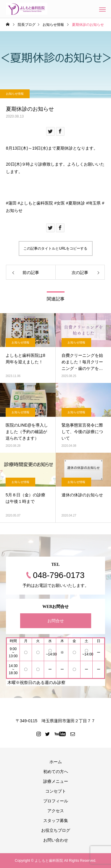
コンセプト (56, 791)
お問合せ (56, 621)
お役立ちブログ (56, 830)
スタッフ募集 (56, 821)
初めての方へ (56, 772)
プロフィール (56, 801)
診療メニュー (56, 781)
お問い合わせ (56, 840)
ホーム (56, 762)
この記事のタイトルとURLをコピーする (55, 248)
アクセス (56, 811)
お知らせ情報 (15, 94)
